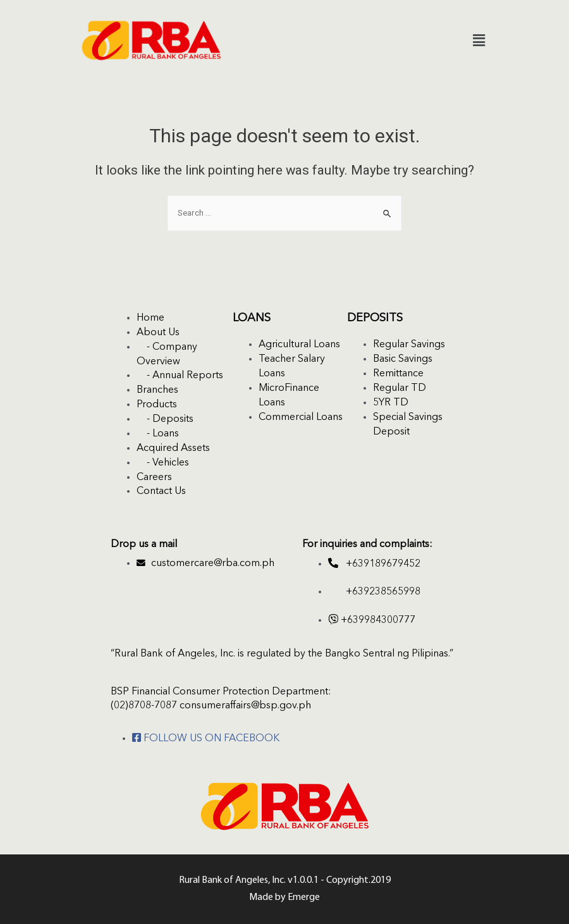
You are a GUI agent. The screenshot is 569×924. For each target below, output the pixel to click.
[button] (479, 40)
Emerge (304, 897)
